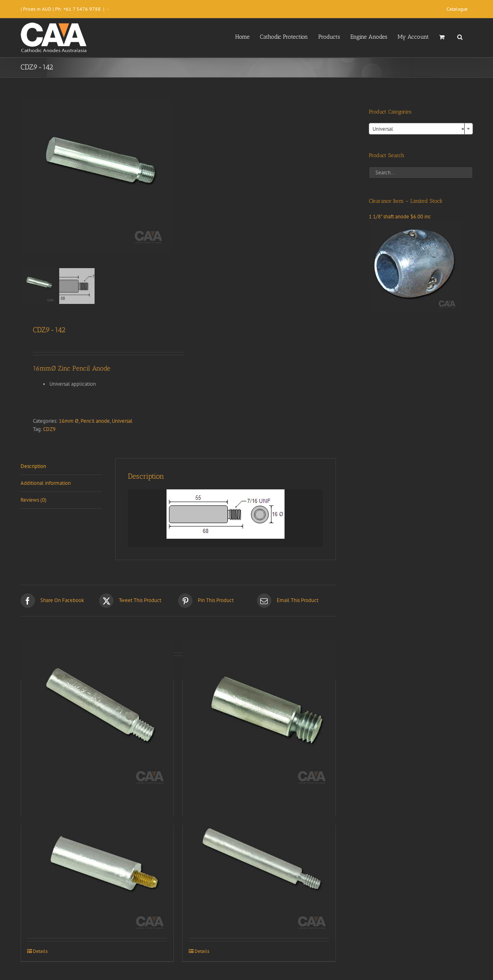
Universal (122, 421)
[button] (460, 36)
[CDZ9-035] (97, 716)
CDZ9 (49, 429)
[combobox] (421, 129)
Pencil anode (95, 421)
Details (40, 951)
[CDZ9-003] (259, 861)
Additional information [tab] (46, 483)
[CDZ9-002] (97, 861)
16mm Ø (69, 421)
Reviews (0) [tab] (34, 500)
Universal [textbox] (418, 129)
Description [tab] (33, 466)
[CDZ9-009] (259, 716)
